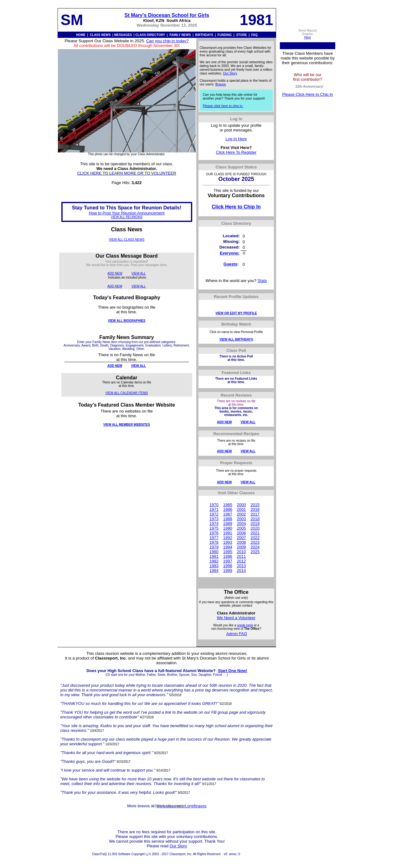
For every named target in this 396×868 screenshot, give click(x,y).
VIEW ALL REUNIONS (127, 217)
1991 (228, 533)
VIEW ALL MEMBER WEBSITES (127, 425)
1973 (214, 519)
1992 (228, 538)
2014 (241, 570)
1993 (228, 542)
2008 (241, 542)
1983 (214, 566)
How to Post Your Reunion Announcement (126, 213)
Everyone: (230, 253)
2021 (255, 533)
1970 (214, 505)
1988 (228, 519)
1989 (228, 524)
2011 (241, 556)
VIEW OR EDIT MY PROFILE (236, 313)
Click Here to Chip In (236, 207)
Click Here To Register (236, 152)
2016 (255, 509)
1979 (214, 547)
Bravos (221, 84)
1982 (214, 561)
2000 (241, 505)
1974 (214, 524)
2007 (241, 538)
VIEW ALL (139, 273)
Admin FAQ (237, 634)
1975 (214, 528)
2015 (255, 505)
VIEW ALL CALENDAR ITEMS (127, 393)
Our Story (230, 73)
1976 (214, 533)
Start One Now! (233, 671)
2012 (241, 561)
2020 (255, 528)
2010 (241, 552)
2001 (241, 509)
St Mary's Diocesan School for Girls (167, 15)
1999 (228, 570)
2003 (241, 519)
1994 (228, 547)
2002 (241, 514)
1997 (228, 561)
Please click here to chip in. (223, 106)
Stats (262, 281)
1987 (228, 514)
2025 (255, 552)
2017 (255, 514)
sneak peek (245, 625)
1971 (214, 509)
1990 (228, 528)
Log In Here (236, 139)
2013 (241, 566)
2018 (255, 519)
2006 (241, 533)
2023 (255, 542)
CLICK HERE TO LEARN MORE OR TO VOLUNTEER (126, 173)
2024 (255, 547)
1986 (228, 509)
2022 (255, 538)
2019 (255, 524)
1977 (214, 538)
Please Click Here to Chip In (308, 94)
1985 (228, 505)
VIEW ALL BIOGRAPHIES (126, 321)
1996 (228, 556)
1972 (214, 514)
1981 (214, 556)
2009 (241, 547)
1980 (214, 552)
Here (308, 37)
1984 (214, 570)
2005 (241, 528)
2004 (241, 524)
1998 (228, 566)
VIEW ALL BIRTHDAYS (236, 339)
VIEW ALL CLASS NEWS (127, 240)
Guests (230, 264)
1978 (214, 542)
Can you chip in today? (167, 41)
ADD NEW (115, 273)
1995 (228, 552)
